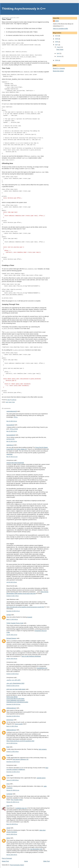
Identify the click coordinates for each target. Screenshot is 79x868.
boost (10, 400)
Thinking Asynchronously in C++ (24, 9)
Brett (8, 745)
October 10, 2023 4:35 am (13, 672)
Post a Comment (7, 857)
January (59, 56)
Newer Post (5, 859)
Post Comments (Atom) (17, 863)
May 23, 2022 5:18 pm (12, 440)
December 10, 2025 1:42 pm (13, 770)
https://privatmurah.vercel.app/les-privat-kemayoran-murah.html (25, 605)
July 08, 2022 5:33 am (12, 581)
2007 (57, 45)
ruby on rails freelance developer (31, 655)
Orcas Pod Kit (39, 446)
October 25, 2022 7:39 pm (13, 594)
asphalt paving (41, 776)
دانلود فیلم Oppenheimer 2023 (15, 682)
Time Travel (60, 49)
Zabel (8, 774)
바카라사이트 (10, 437)
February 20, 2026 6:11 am (13, 789)
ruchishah (9, 792)
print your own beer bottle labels (16, 687)
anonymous (10, 718)
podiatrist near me (21, 806)
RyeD (8, 754)
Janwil (8, 826)
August (59, 47)
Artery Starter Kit (22, 447)
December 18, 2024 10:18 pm (13, 703)
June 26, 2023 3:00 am (12, 657)
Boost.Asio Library (58, 71)
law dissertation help (36, 847)
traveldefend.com (42, 666)
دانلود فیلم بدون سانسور (13, 678)
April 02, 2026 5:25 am (12, 833)
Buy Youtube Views (17, 798)
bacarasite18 (10, 423)
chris (57, 21)
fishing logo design (12, 695)
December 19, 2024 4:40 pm (13, 714)
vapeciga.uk (10, 443)
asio (7, 400)
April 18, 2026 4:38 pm (12, 853)
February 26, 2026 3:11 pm (13, 800)
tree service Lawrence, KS (21, 758)
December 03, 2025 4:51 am (13, 760)
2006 (57, 60)
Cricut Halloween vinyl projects (16, 699)
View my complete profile (60, 29)
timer (14, 400)
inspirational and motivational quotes (17, 700)
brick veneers (43, 748)
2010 (57, 36)
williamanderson (11, 706)
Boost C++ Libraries (59, 68)
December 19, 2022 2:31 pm (13, 609)
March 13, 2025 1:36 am (12, 725)
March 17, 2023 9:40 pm (12, 618)
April (58, 53)
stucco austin (19, 722)
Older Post (46, 859)
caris (8, 804)
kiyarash (30, 615)
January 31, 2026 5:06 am (13, 778)
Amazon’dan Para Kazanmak (15, 461)
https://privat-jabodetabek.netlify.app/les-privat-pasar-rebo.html (27, 591)
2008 (57, 42)
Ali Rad (9, 613)
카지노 (16, 415)
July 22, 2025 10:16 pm (12, 741)
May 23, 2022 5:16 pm (12, 419)
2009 (57, 39)
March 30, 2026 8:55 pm (12, 822)
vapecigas (10, 453)
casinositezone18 (12, 410)
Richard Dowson (11, 637)
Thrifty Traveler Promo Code (15, 621)
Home (26, 859)
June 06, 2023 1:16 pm (12, 633)
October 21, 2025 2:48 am (13, 750)
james (8, 836)
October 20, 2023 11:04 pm (13, 684)
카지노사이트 (14, 427)
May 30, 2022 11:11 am (12, 455)
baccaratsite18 (11, 433)
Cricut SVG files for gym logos (15, 697)
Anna (8, 782)
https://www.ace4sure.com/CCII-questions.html (20, 739)
